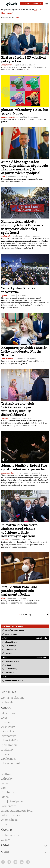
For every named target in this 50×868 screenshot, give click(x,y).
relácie (6, 754)
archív (6, 840)
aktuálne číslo (11, 835)
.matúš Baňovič (7, 359)
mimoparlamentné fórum (19, 811)
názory (6, 722)
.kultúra (24, 117)
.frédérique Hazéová (9, 473)
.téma (27, 236)
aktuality (8, 702)
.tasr (3, 177)
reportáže (8, 731)
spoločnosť (9, 759)
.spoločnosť (20, 65)
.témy (13, 296)
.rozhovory (18, 236)
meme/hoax (10, 820)
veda (5, 783)
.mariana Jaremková (9, 117)
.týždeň (4, 296)
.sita (3, 598)
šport (5, 788)
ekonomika (9, 736)
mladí (6, 824)
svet (4, 718)
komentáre (9, 806)
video (5, 797)
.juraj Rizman (7, 65)
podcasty (8, 750)
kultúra (7, 774)
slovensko (8, 713)
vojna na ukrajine (13, 698)
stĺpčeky (7, 779)
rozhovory (8, 727)
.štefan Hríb (6, 236)
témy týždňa (10, 740)
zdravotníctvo (11, 815)
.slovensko (12, 177)
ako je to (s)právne (13, 801)
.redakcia (5, 418)
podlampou (9, 745)
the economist (11, 763)
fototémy (8, 792)
